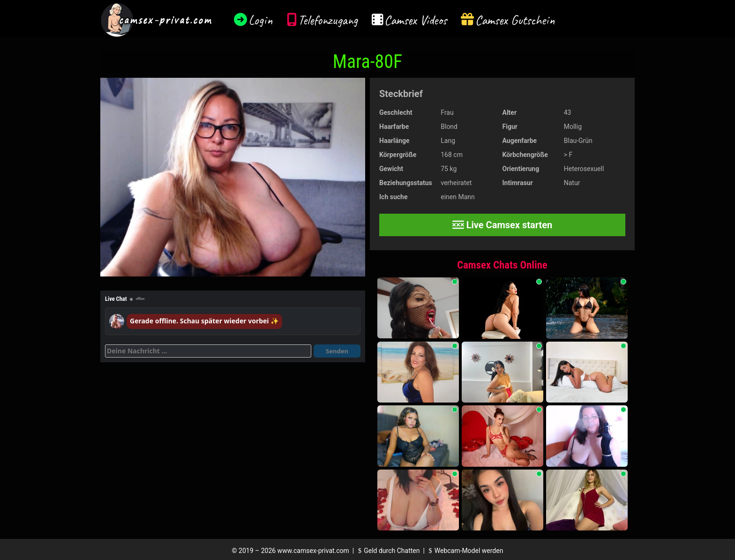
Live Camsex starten (502, 225)
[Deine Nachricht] (208, 351)
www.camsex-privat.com (313, 551)
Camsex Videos (416, 20)
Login (261, 20)
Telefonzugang (328, 20)
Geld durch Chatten (388, 551)
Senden (337, 351)
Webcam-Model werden (465, 551)
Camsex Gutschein (515, 20)
